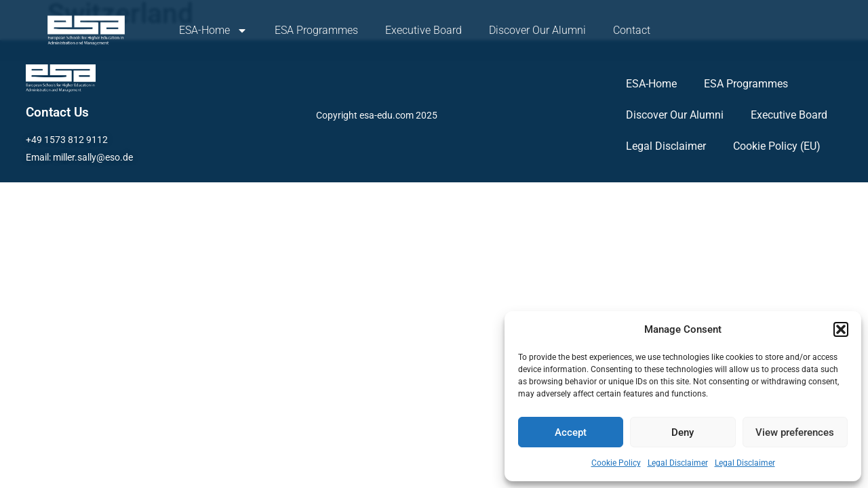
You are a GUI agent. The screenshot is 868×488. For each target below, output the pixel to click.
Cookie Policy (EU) (777, 146)
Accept (571, 432)
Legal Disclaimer (678, 463)
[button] (841, 329)
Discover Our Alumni (537, 30)
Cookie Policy (616, 463)
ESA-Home (213, 30)
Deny (683, 432)
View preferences (795, 432)
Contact (632, 30)
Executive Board (423, 30)
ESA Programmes (316, 30)
